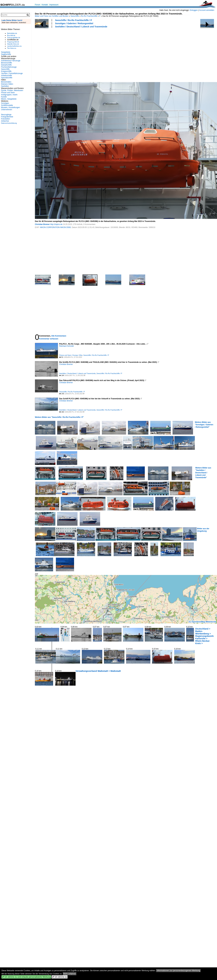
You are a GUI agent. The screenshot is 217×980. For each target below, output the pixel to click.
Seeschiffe (75, 16)
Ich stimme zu (60, 977)
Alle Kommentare (59, 336)
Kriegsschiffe (6, 71)
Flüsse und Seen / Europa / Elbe (71, 355)
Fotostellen (6, 119)
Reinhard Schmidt (66, 346)
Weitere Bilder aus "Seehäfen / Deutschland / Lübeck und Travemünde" (203, 473)
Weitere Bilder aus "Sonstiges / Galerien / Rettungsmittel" (204, 425)
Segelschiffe (6, 54)
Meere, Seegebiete (9, 99)
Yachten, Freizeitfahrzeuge (12, 73)
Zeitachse (5, 121)
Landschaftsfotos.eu (14, 46)
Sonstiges (5, 103)
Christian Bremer (42, 224)
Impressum (54, 5)
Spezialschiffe (7, 78)
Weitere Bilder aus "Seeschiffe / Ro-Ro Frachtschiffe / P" (59, 417)
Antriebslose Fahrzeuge (11, 61)
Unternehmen (7, 110)
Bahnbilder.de (12, 33)
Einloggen (194, 10)
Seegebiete (6, 52)
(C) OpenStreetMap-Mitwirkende (202, 622)
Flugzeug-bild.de (13, 42)
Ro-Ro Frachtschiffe (89, 16)
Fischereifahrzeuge (9, 67)
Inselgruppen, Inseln (9, 95)
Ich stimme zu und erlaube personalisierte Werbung (26, 977)
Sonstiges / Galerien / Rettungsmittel (74, 23)
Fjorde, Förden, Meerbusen (12, 90)
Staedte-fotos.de (13, 44)
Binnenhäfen (6, 82)
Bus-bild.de (11, 35)
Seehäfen (5, 86)
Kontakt (45, 5)
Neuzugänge (6, 115)
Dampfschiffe (6, 65)
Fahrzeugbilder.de (14, 38)
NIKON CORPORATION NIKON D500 (55, 227)
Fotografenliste (7, 117)
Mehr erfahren (70, 974)
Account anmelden (207, 10)
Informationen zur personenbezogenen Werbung (178, 971)
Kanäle (4, 97)
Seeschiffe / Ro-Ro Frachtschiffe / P (74, 20)
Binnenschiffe (7, 63)
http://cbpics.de (56, 224)
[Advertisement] (77, 55)
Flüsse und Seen (8, 93)
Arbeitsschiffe (7, 76)
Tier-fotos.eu (12, 48)
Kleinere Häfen (7, 84)
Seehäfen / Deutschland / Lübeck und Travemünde (81, 27)
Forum (38, 5)
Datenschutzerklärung (9, 123)
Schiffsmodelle (7, 105)
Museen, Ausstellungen (10, 107)
